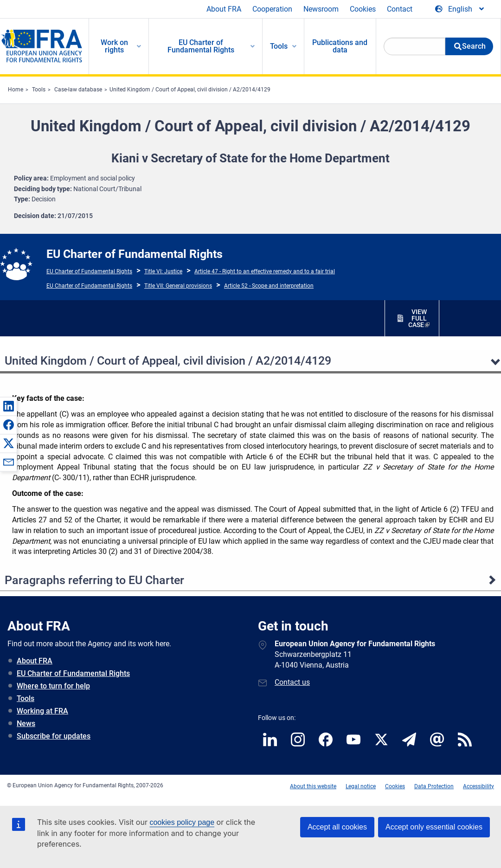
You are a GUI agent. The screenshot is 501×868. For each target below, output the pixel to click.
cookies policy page (182, 822)
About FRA (224, 9)
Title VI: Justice (163, 271)
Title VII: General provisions (178, 286)
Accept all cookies (337, 827)
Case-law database (78, 90)
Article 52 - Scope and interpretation (269, 286)
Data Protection (434, 786)
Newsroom (321, 9)
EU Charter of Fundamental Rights (89, 271)
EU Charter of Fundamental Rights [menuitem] (201, 46)
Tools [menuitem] (279, 46)
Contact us (292, 682)
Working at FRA (42, 711)
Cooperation (272, 9)
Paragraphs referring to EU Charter (94, 580)
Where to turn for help (53, 686)
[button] (8, 406)
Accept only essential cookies (434, 827)
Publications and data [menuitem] (340, 46)
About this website (313, 786)
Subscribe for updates (54, 736)
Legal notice (361, 786)
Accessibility (479, 786)
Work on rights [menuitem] (114, 46)
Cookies (363, 9)
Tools (39, 90)
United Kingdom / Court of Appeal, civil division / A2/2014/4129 (190, 90)
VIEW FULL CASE (417, 318)
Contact (400, 9)
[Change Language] (460, 9)
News (26, 723)
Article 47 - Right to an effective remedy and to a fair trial (265, 271)
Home (16, 90)
